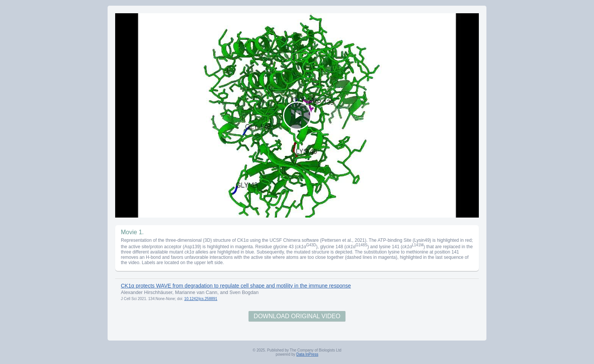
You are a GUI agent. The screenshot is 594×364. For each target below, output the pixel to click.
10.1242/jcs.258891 (201, 299)
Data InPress (307, 354)
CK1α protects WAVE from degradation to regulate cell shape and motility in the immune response (236, 286)
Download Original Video (297, 316)
